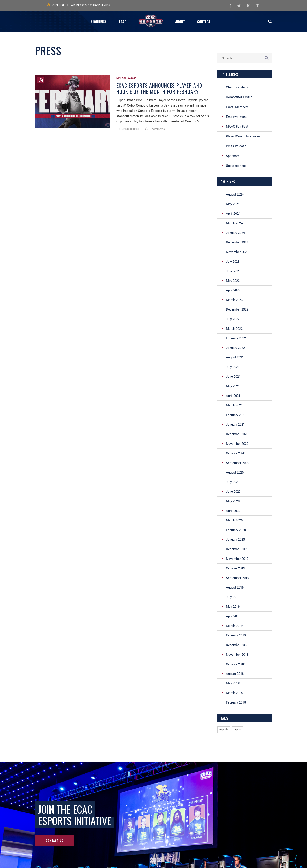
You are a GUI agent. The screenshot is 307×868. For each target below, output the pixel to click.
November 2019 (237, 559)
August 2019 (235, 587)
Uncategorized (130, 129)
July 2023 (233, 262)
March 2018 (234, 693)
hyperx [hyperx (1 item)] (238, 729)
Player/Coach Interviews (243, 136)
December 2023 (237, 242)
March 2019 (234, 626)
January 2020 (235, 540)
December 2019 (237, 549)
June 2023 (233, 271)
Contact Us (55, 840)
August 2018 (235, 674)
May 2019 (233, 607)
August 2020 (235, 472)
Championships (237, 87)
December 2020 (237, 434)
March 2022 (234, 329)
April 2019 (233, 616)
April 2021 (233, 396)
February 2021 (236, 415)
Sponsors (233, 156)
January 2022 (235, 348)
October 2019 (235, 568)
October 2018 (235, 664)
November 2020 (237, 444)
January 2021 (235, 425)
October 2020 (235, 453)
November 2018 (237, 655)
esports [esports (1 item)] (224, 729)
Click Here (58, 5)
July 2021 (233, 367)
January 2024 (235, 233)
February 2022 (236, 338)
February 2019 (236, 635)
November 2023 (237, 252)
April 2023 (233, 290)
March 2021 (234, 405)
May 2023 (233, 281)
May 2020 (233, 501)
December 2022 (237, 309)
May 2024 (233, 204)
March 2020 (234, 520)
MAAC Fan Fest (237, 127)
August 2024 (235, 194)
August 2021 (235, 357)
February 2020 (236, 530)
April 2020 (233, 511)
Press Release (236, 146)
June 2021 (233, 377)
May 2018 (233, 683)
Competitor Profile (239, 97)
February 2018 (236, 702)
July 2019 (233, 597)
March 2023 (234, 300)
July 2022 (233, 319)
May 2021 (233, 386)
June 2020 (233, 492)
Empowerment (236, 117)
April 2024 (233, 214)
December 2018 (237, 645)
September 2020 (237, 463)
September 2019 (237, 578)
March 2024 (234, 223)
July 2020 (233, 482)
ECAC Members (237, 107)
